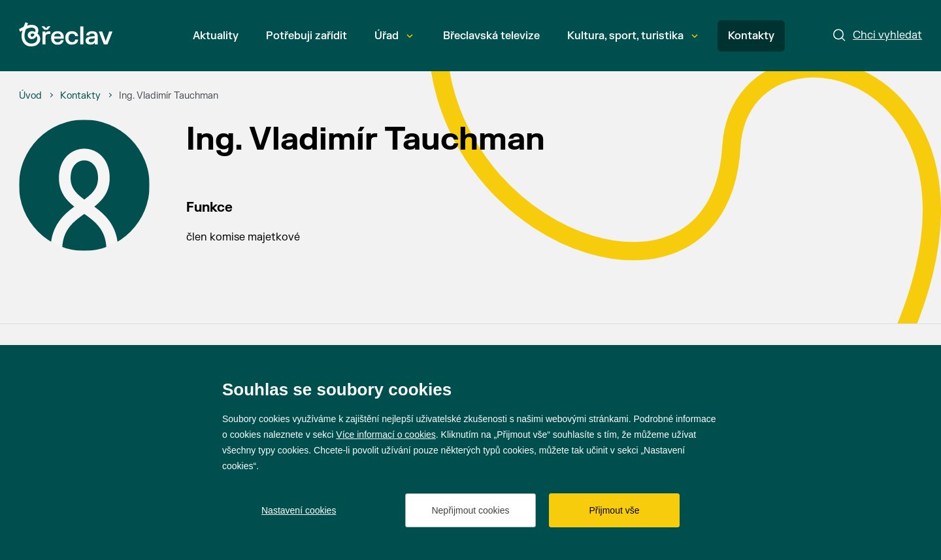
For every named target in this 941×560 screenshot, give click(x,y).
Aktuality (216, 36)
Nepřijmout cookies (470, 510)
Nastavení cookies (299, 510)
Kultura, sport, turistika (633, 36)
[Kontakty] (80, 96)
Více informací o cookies (386, 435)
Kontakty (751, 36)
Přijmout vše (614, 510)
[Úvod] (30, 96)
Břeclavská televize (491, 36)
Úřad (394, 36)
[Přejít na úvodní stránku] (66, 34)
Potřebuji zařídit (306, 36)
